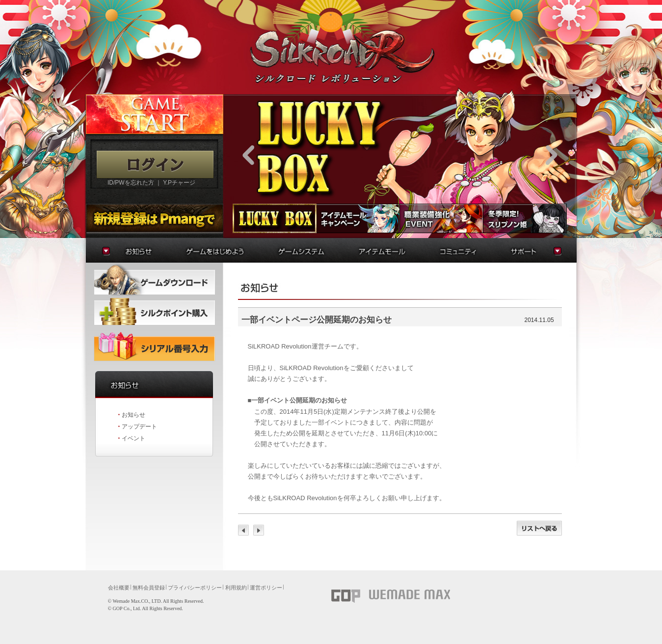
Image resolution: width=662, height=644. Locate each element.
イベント (133, 438)
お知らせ (133, 415)
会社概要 (119, 588)
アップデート (139, 427)
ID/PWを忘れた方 (131, 183)
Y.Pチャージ (179, 183)
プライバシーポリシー (195, 588)
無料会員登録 (149, 588)
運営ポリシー (266, 588)
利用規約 (236, 588)
